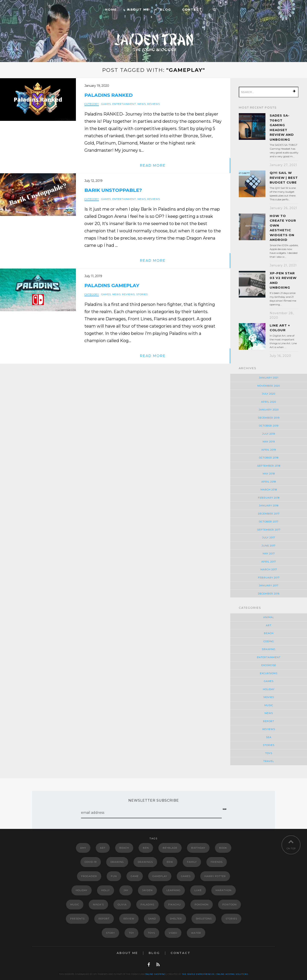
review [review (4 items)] (129, 919)
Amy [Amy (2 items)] (83, 848)
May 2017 (269, 554)
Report (269, 721)
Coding (269, 641)
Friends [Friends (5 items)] (217, 862)
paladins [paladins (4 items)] (147, 905)
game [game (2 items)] (135, 876)
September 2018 (269, 466)
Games (106, 104)
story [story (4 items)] (110, 933)
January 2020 (269, 410)
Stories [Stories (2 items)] (231, 919)
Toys (269, 753)
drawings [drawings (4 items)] (145, 862)
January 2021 (269, 378)
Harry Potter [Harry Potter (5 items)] (215, 876)
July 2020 (269, 394)
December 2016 (269, 594)
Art (269, 625)
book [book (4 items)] (223, 848)
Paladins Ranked (109, 95)
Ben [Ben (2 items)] (146, 848)
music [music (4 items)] (75, 905)
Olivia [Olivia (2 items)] (122, 905)
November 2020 (269, 386)
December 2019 (269, 418)
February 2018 (269, 498)
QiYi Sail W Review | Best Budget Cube (284, 178)
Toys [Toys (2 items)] (151, 933)
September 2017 (269, 530)
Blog (165, 10)
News (142, 104)
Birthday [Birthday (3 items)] (198, 848)
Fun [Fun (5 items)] (114, 876)
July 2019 (269, 434)
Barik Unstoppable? (113, 190)
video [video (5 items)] (173, 933)
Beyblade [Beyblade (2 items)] (170, 848)
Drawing (269, 649)
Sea (269, 737)
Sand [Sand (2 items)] (152, 919)
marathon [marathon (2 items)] (224, 890)
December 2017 (269, 514)
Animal (269, 617)
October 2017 (269, 522)
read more (153, 166)
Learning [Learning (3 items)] (174, 890)
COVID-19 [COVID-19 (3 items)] (91, 862)
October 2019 (269, 426)
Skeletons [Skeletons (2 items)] (204, 919)
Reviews (154, 104)
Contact (192, 10)
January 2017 (269, 585)
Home (111, 10)
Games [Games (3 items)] (186, 876)
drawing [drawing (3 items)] (117, 862)
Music (269, 705)
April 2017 (269, 562)
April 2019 (269, 450)
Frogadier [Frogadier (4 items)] (89, 876)
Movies (269, 697)
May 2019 (269, 442)
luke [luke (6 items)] (198, 890)
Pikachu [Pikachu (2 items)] (174, 905)
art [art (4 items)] (103, 848)
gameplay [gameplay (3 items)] (160, 876)
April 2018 (269, 482)
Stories (142, 294)
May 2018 (269, 474)
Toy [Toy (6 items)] (131, 933)
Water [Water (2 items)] (196, 933)
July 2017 (269, 538)
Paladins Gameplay (112, 285)
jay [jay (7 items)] (126, 890)
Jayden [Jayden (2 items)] (147, 890)
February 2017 (269, 578)
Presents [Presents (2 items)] (77, 919)
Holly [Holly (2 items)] (106, 890)
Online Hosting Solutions (232, 974)
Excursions (269, 673)
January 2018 (269, 506)
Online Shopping (155, 974)
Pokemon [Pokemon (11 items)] (202, 905)
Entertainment (124, 104)
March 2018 (269, 490)
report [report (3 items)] (104, 919)
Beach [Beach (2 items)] (124, 848)
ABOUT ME (138, 10)
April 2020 (269, 402)
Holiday (269, 689)
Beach (269, 633)
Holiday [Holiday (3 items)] (82, 890)
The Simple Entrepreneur (198, 974)
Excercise (269, 665)
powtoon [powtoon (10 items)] (230, 905)
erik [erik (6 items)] (170, 862)
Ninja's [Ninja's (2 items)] (98, 905)
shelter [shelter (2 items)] (176, 919)
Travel (269, 761)
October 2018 (269, 458)
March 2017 (269, 569)
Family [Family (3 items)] (192, 862)
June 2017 (269, 546)
